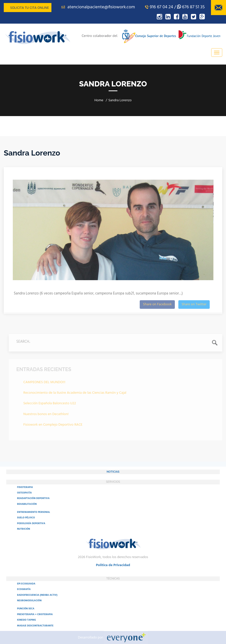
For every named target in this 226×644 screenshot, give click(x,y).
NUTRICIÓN (24, 529)
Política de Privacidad (113, 565)
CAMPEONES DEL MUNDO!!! (44, 383)
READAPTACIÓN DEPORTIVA (33, 498)
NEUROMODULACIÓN (29, 601)
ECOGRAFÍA (24, 589)
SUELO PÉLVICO (26, 518)
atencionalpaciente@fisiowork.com (98, 7)
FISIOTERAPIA (25, 487)
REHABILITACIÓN (27, 504)
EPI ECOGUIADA (26, 584)
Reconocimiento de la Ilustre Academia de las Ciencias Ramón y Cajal (75, 394)
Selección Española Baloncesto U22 (50, 405)
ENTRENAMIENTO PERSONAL (33, 512)
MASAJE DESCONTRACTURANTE (35, 626)
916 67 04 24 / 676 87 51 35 (175, 7)
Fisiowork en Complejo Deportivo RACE (53, 426)
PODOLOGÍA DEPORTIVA (31, 523)
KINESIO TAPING (26, 620)
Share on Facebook (157, 305)
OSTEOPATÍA (24, 493)
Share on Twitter (194, 305)
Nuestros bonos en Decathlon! (46, 415)
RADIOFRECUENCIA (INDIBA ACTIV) (37, 595)
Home (99, 100)
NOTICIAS (113, 472)
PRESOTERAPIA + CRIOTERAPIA (35, 614)
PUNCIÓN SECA (26, 609)
